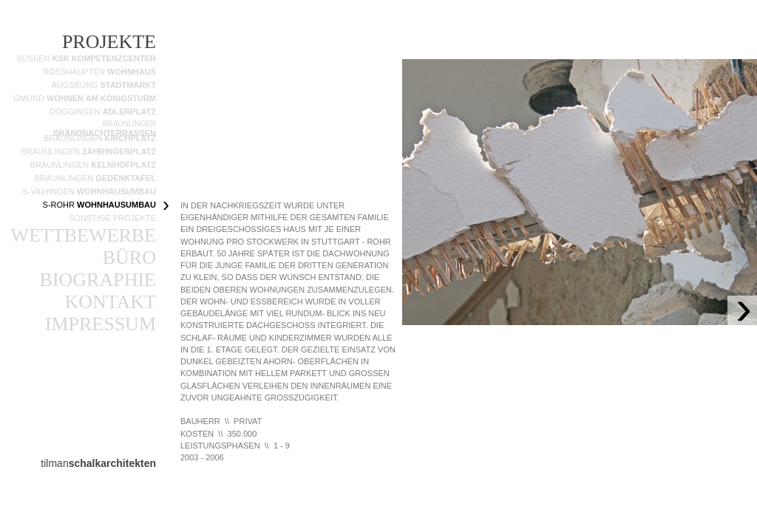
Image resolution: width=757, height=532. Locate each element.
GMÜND (85, 98)
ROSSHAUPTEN (99, 72)
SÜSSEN (86, 58)
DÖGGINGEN (103, 112)
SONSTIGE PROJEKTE (112, 218)
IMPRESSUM (101, 324)
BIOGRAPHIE (98, 280)
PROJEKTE (109, 42)
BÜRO (129, 258)
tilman (98, 463)
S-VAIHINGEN (89, 191)
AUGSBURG (103, 85)
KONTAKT (110, 302)
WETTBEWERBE (84, 235)
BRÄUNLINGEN (88, 151)
